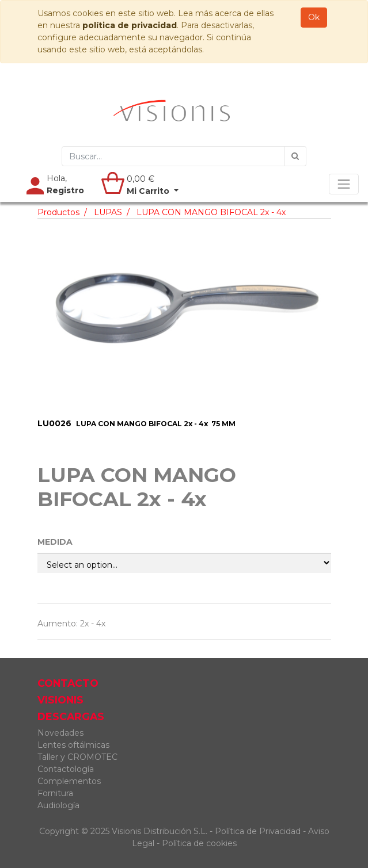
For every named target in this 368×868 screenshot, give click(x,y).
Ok (314, 17)
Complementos (69, 781)
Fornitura (55, 793)
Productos (58, 212)
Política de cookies (199, 843)
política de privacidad (130, 25)
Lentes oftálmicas (73, 745)
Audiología (58, 805)
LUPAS (108, 212)
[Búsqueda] (295, 156)
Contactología (66, 769)
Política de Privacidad (258, 831)
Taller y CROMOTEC (77, 757)
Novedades (60, 733)
